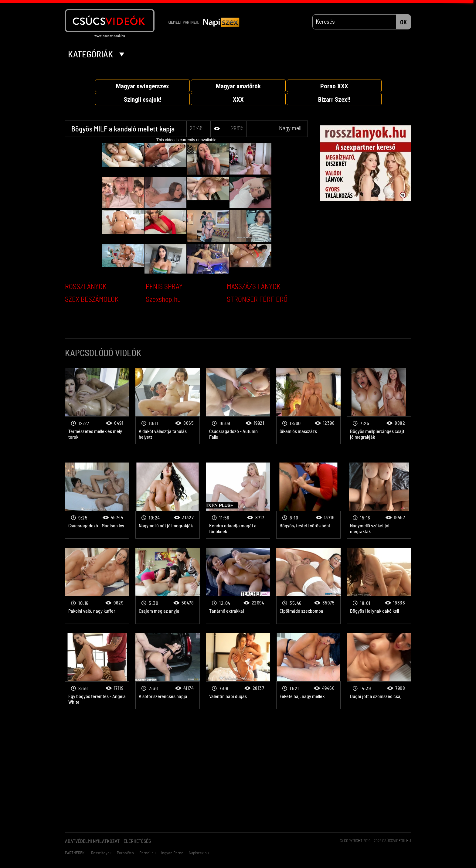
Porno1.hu (148, 853)
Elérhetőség (137, 841)
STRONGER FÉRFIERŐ (257, 300)
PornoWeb (125, 853)
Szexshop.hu (163, 300)
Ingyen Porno (172, 853)
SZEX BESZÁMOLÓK (92, 300)
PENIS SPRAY (164, 287)
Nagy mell (290, 128)
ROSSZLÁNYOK (86, 287)
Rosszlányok (101, 853)
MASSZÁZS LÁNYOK (254, 287)
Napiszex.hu (199, 853)
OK (403, 22)
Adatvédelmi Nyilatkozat (92, 841)
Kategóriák (96, 55)
